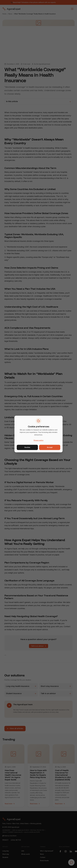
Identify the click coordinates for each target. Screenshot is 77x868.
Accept (50, 447)
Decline (27, 447)
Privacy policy (39, 440)
